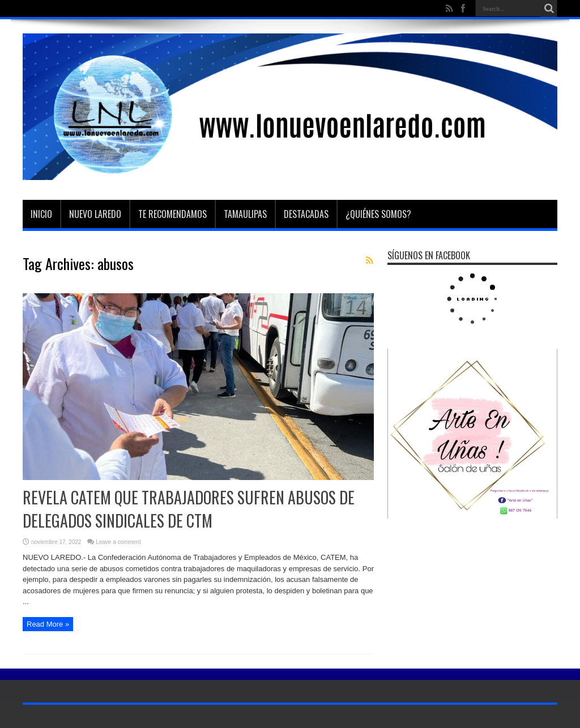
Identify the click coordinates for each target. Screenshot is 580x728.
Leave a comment (118, 542)
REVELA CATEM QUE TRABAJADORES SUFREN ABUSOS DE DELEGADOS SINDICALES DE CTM (189, 509)
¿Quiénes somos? (378, 214)
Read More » (48, 624)
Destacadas (306, 214)
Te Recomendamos (172, 214)
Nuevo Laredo (95, 214)
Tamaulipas (245, 214)
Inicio (41, 214)
